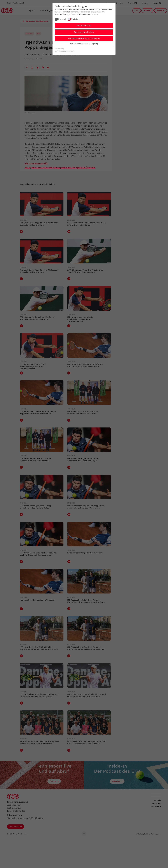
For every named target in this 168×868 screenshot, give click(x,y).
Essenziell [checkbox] (62, 19)
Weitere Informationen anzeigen (84, 44)
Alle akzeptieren (84, 25)
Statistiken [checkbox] (75, 19)
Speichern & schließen (84, 32)
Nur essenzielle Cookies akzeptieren (84, 39)
